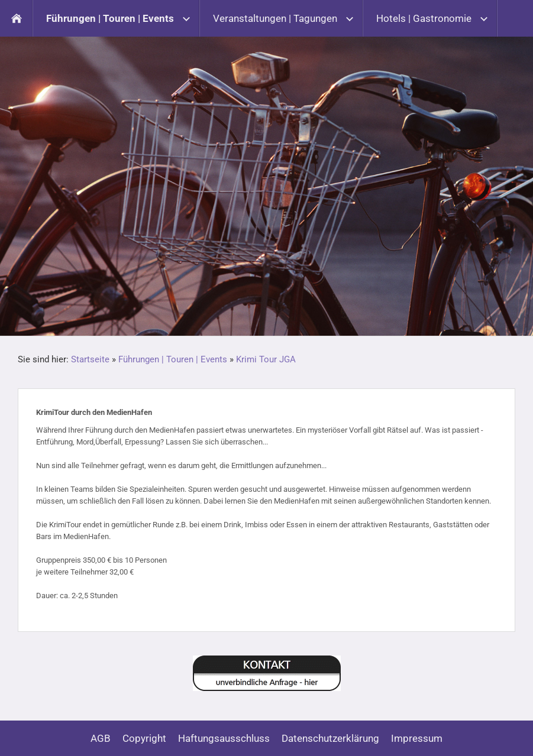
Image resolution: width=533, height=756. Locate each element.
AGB (101, 738)
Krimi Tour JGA (266, 359)
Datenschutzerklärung (330, 738)
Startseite (90, 359)
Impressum (417, 738)
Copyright (144, 738)
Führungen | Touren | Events (173, 359)
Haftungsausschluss (224, 738)
